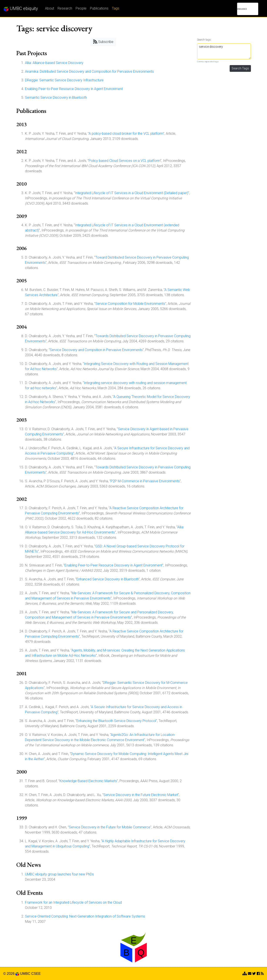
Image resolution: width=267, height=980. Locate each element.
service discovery (224, 51)
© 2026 (11, 974)
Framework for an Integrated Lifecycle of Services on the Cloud (73, 902)
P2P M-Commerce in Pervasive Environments (145, 481)
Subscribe (103, 42)
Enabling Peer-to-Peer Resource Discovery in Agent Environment (74, 89)
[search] (242, 9)
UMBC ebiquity (21, 9)
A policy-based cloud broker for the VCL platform (126, 134)
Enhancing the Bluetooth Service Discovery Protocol (116, 721)
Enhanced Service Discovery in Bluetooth (108, 579)
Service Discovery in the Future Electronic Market (141, 795)
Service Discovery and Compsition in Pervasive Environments (96, 350)
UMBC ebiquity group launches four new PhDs (59, 874)
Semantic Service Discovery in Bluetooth (56, 98)
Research (65, 8)
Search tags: (204, 40)
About (50, 8)
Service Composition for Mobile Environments (130, 304)
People (81, 8)
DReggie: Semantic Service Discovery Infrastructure (64, 80)
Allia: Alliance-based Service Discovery (54, 63)
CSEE (36, 974)
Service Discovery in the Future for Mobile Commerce (110, 827)
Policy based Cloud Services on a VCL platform (124, 161)
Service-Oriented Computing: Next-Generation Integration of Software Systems (85, 916)
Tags (116, 8)
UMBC (25, 974)
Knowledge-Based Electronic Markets (88, 781)
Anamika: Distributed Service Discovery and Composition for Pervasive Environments (89, 71)
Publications (99, 8)
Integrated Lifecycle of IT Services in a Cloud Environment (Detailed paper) (132, 193)
